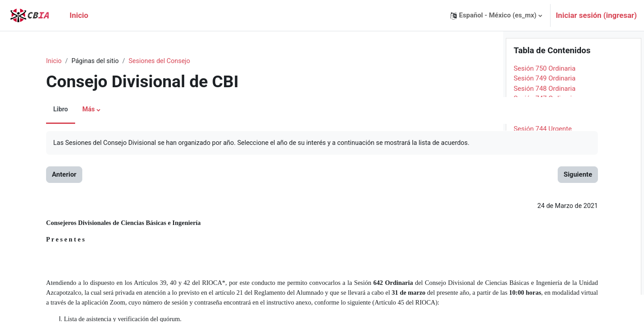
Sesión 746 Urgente (542, 136)
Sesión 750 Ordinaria (544, 96)
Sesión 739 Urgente (542, 206)
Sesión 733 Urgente (542, 267)
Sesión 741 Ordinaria (544, 186)
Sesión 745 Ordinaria (544, 146)
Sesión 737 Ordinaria (544, 226)
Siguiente (466, 175)
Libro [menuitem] (47, 110)
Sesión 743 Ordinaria (544, 166)
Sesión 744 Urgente (542, 156)
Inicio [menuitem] (79, 15)
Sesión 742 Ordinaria (544, 176)
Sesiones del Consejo (149, 61)
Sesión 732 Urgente (542, 277)
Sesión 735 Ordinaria (544, 246)
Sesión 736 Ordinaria (544, 237)
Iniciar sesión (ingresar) (596, 15)
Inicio (40, 61)
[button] (496, 15)
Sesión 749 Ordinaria (544, 106)
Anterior (50, 175)
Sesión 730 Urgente (542, 297)
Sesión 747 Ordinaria (544, 126)
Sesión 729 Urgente (542, 307)
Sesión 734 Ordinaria (544, 257)
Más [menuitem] (75, 110)
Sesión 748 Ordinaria (544, 116)
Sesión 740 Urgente (542, 196)
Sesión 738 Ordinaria (544, 216)
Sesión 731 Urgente (542, 287)
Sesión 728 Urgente (542, 317)
